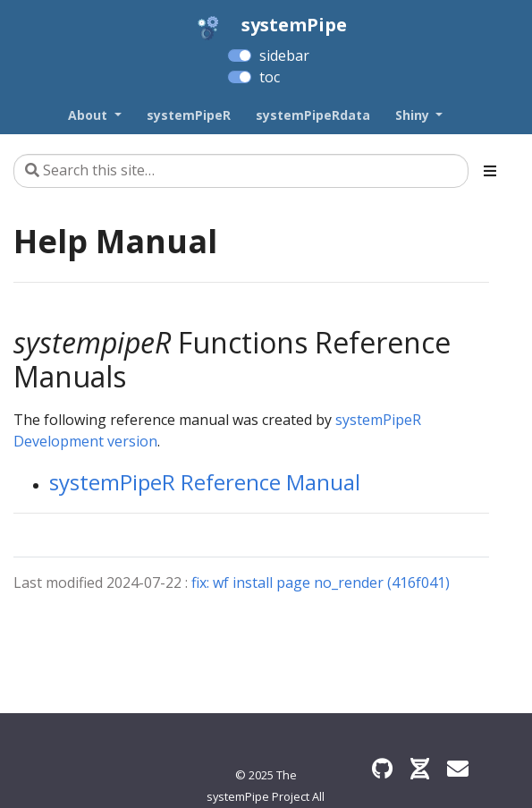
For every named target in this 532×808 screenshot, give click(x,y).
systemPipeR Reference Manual (205, 482)
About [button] (89, 115)
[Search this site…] (241, 171)
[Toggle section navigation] (490, 171)
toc (270, 77)
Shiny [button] (414, 115)
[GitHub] (382, 768)
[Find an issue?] (458, 768)
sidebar (284, 55)
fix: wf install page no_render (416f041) (321, 583)
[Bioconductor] (420, 768)
